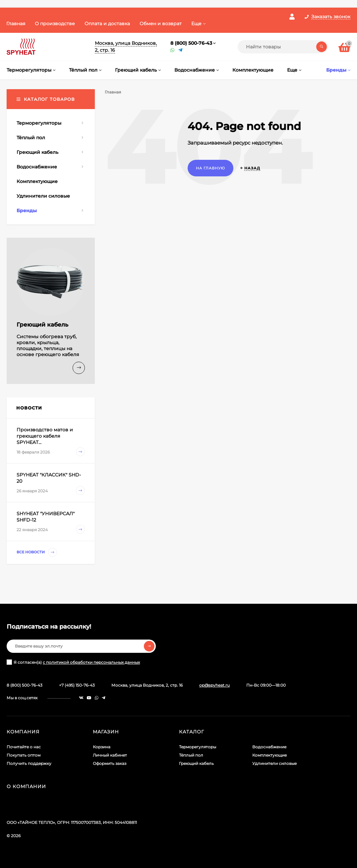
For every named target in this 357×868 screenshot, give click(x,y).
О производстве (55, 24)
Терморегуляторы (198, 747)
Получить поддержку (29, 763)
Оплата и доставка (107, 24)
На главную (210, 168)
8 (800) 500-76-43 (191, 43)
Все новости (37, 552)
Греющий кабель (196, 763)
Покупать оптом (24, 755)
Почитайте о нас (24, 747)
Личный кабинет (110, 755)
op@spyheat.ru (214, 685)
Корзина (102, 747)
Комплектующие (269, 755)
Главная (16, 24)
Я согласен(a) (73, 662)
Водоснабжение (269, 747)
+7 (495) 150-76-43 (77, 685)
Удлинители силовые (274, 763)
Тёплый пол (191, 755)
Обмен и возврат (161, 24)
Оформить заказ (110, 763)
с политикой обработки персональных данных (91, 662)
